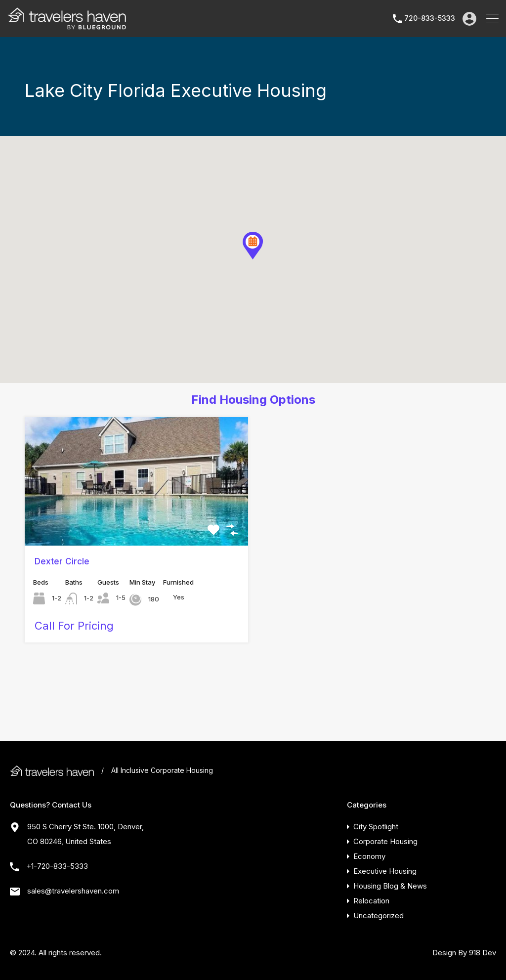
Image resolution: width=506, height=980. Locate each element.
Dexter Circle (62, 561)
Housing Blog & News (390, 886)
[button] (253, 246)
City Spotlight (376, 827)
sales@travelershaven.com (73, 891)
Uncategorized (379, 916)
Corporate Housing (385, 841)
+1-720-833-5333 (57, 866)
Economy (369, 856)
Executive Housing (385, 871)
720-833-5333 (430, 18)
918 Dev (483, 953)
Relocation (371, 901)
